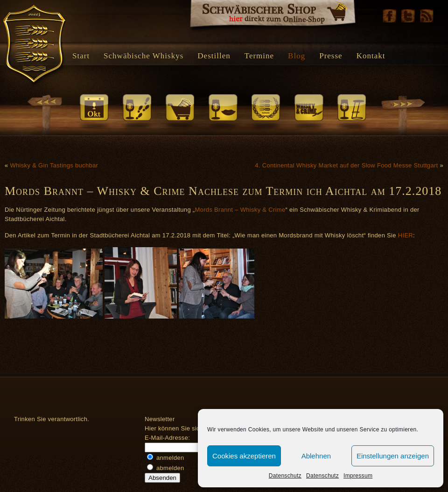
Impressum (358, 476)
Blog (297, 56)
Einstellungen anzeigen (393, 456)
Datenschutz (285, 476)
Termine (259, 56)
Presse (331, 56)
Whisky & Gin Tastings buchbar (54, 165)
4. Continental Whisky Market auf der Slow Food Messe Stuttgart (346, 165)
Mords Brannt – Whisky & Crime (240, 210)
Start (81, 56)
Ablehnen (316, 456)
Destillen (214, 56)
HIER (406, 235)
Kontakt (371, 56)
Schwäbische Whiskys (143, 56)
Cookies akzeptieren (244, 456)
